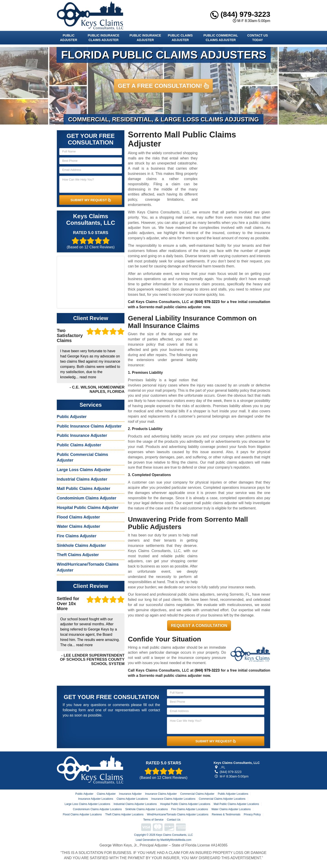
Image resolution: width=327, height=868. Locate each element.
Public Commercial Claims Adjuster (221, 38)
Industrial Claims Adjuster (82, 479)
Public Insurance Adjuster (145, 38)
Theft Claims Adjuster (78, 555)
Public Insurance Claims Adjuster (103, 38)
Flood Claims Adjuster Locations (82, 814)
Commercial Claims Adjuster (197, 794)
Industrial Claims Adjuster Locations (135, 804)
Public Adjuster (68, 38)
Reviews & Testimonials (226, 814)
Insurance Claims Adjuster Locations (173, 799)
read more (88, 377)
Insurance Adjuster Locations (96, 799)
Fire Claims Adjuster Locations (190, 809)
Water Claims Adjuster (78, 526)
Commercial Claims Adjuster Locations (222, 799)
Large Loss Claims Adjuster (84, 470)
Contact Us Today (258, 38)
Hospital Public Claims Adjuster (88, 508)
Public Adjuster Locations (233, 794)
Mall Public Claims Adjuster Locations (236, 804)
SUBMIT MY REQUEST (91, 200)
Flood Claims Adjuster (78, 517)
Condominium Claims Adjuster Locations (97, 809)
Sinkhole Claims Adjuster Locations (146, 809)
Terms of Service (153, 820)
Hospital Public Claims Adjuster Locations (185, 804)
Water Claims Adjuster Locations (231, 809)
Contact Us (174, 820)
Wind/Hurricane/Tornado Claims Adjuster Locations (178, 814)
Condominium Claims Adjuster (87, 498)
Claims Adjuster (106, 794)
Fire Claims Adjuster (77, 536)
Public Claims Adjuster (180, 38)
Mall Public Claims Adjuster (83, 489)
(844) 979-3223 (240, 14)
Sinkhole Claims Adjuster (81, 545)
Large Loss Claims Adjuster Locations (87, 804)
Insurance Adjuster (130, 794)
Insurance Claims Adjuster (161, 794)
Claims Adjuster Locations (132, 799)
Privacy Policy (252, 814)
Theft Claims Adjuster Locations (124, 814)
